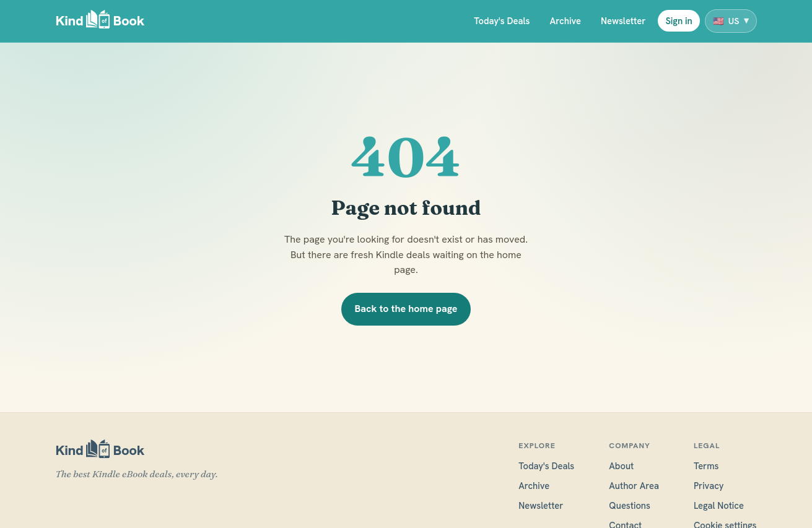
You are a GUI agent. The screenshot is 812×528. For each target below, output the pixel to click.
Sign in (679, 21)
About (621, 466)
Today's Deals (502, 21)
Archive (565, 21)
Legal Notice (719, 505)
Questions (630, 505)
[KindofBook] (100, 21)
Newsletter (623, 21)
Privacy (709, 486)
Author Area (634, 486)
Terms (706, 466)
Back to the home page (406, 309)
